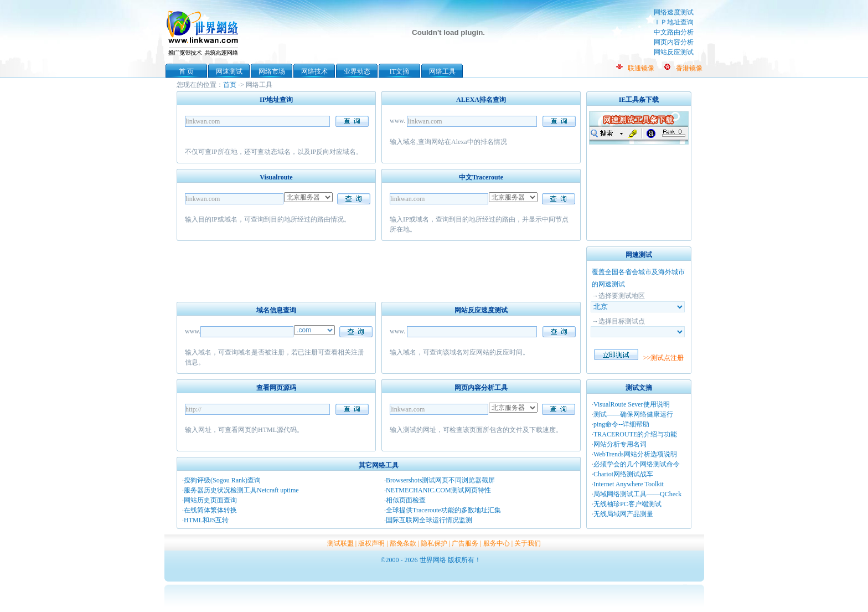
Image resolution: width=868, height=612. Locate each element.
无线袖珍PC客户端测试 (627, 504)
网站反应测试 (674, 52)
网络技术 (314, 71)
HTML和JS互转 (206, 520)
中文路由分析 (674, 32)
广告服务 (465, 543)
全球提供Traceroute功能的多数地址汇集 (443, 510)
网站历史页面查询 (210, 500)
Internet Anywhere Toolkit (629, 484)
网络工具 (442, 71)
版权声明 (371, 543)
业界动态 (357, 71)
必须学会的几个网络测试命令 (637, 464)
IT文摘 (399, 71)
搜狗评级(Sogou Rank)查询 (222, 480)
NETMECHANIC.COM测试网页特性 (438, 490)
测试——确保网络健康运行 (633, 414)
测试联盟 (340, 543)
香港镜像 (689, 68)
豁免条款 (403, 543)
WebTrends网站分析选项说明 (635, 454)
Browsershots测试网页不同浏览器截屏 (440, 480)
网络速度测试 (674, 12)
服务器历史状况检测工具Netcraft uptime (241, 490)
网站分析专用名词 (620, 444)
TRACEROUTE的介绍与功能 (635, 434)
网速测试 (229, 71)
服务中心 (497, 543)
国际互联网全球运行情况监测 (429, 520)
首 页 (186, 71)
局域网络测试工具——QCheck (637, 494)
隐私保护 (434, 543)
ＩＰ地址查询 (674, 22)
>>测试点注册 (664, 358)
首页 (230, 85)
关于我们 (528, 543)
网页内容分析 (674, 42)
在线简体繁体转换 (210, 510)
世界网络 (204, 32)
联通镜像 (641, 68)
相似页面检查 (406, 500)
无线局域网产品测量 (623, 514)
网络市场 (272, 71)
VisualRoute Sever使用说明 (632, 404)
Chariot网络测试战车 (623, 474)
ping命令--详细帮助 (621, 424)
